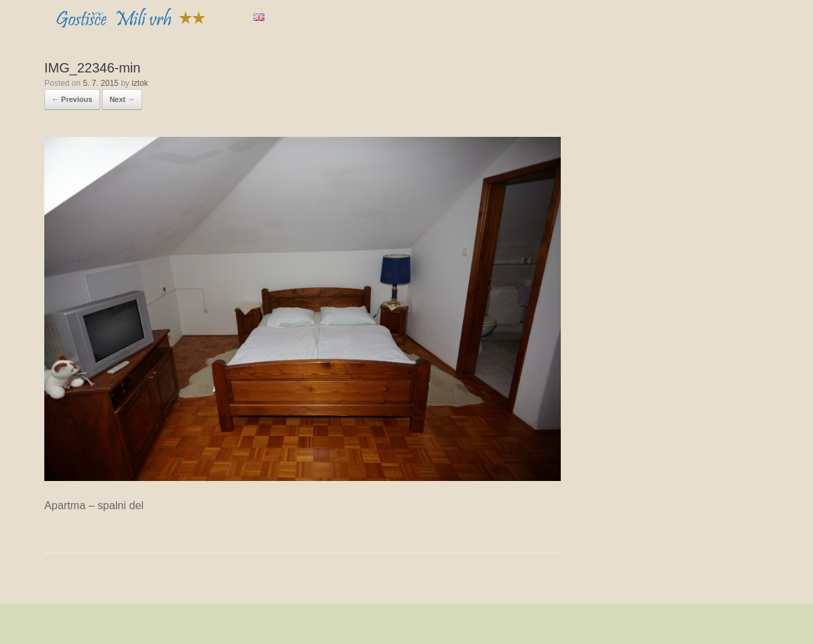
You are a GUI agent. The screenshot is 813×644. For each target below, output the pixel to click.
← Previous (72, 99)
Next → (122, 99)
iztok (140, 83)
